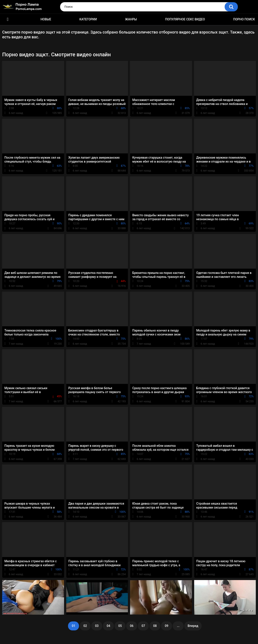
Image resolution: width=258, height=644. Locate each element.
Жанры (131, 19)
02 (85, 626)
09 (167, 626)
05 (120, 626)
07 (143, 626)
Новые (46, 19)
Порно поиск (244, 19)
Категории (88, 19)
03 (97, 626)
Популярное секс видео (185, 19)
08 (155, 626)
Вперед (193, 626)
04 (108, 626)
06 (132, 626)
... (178, 626)
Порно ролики (8, 19)
